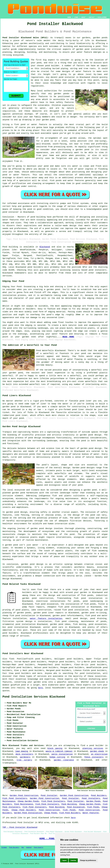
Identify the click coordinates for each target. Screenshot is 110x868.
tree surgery (24, 760)
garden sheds (97, 751)
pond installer (11, 212)
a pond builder (95, 746)
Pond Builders (99, 795)
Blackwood (45, 247)
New (23, 848)
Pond (5, 247)
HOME (69, 17)
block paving (55, 748)
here (40, 688)
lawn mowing (22, 751)
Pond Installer (49, 795)
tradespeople (9, 763)
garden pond (13, 512)
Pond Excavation (76, 807)
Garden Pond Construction (24, 795)
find (11, 659)
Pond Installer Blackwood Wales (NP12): (26, 38)
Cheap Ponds (51, 813)
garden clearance (64, 760)
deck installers (24, 754)
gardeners (25, 757)
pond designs (88, 468)
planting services (93, 748)
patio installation (62, 754)
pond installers (98, 270)
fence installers (94, 757)
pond (39, 63)
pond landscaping (93, 601)
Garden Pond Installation (28, 813)
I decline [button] (73, 860)
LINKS (76, 17)
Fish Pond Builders (70, 813)
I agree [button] (64, 860)
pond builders (35, 267)
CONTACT (92, 17)
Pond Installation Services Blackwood (34, 697)
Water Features (91, 813)
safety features (65, 102)
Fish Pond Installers (15, 798)
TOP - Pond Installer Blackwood (20, 827)
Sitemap (4, 848)
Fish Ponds (93, 807)
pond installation (90, 673)
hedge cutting (57, 757)
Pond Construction (49, 810)
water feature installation (46, 618)
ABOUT (83, 17)
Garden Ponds (93, 801)
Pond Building (69, 804)
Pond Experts (39, 848)
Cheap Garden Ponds (28, 801)
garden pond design (91, 448)
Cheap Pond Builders (24, 810)
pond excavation (97, 624)
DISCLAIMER (102, 17)
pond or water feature (16, 175)
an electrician (99, 754)
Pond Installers (91, 798)
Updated (29, 848)
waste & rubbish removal (59, 751)
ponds (105, 38)
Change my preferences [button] (88, 860)
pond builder (52, 228)
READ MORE (68, 337)
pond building (38, 217)
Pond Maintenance (24, 804)
